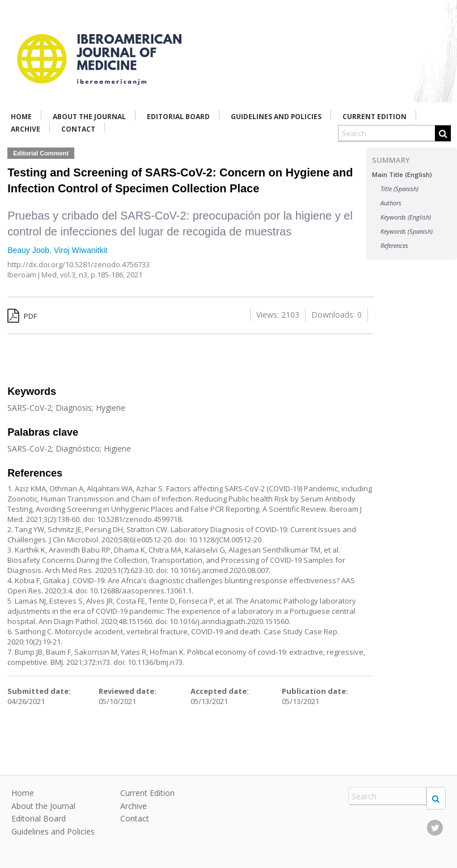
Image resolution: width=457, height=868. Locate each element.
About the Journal (89, 117)
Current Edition (375, 117)
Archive (26, 129)
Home (21, 117)
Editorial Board (178, 117)
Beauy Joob (28, 250)
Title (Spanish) (399, 189)
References (394, 245)
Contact (78, 129)
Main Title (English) (402, 174)
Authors (391, 203)
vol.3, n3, (75, 275)
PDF (22, 316)
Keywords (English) (406, 217)
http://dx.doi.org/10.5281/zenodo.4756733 (79, 264)
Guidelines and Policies (276, 117)
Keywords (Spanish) (407, 231)
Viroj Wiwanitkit (81, 250)
